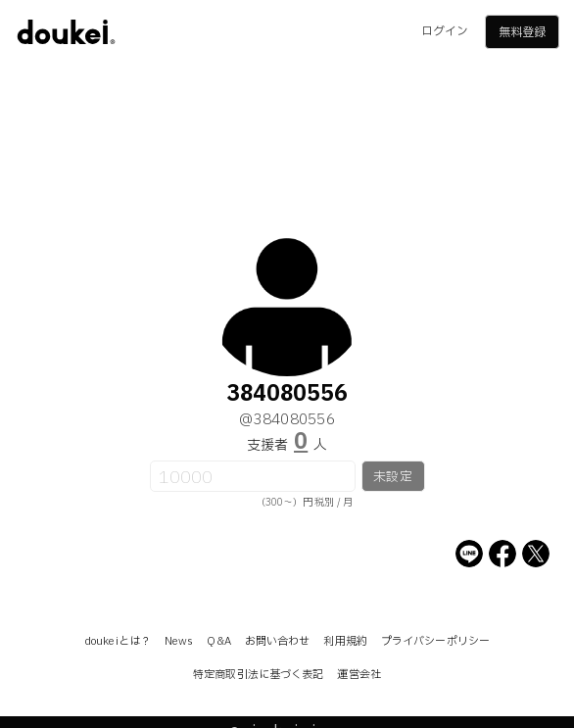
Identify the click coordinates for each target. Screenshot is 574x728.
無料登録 (522, 32)
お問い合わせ (278, 641)
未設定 (392, 477)
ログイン (445, 31)
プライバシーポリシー (435, 641)
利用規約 (345, 641)
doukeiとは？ (118, 641)
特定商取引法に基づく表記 (258, 675)
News (179, 641)
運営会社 (359, 675)
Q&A (218, 641)
